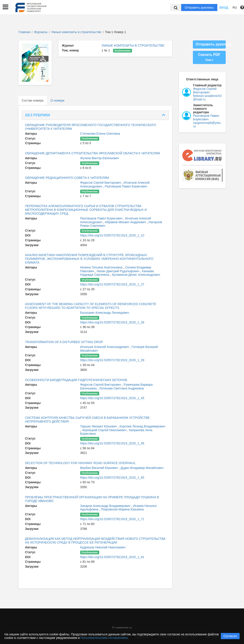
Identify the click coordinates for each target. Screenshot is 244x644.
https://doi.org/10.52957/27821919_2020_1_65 (112, 478)
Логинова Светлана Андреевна (121, 388)
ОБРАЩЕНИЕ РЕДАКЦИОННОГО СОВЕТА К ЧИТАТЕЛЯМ (67, 178)
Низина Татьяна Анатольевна (102, 267)
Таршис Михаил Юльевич (99, 426)
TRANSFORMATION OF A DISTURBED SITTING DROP (64, 342)
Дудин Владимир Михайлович (142, 468)
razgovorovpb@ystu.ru (207, 125)
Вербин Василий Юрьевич (100, 468)
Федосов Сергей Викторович (101, 183)
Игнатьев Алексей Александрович (105, 347)
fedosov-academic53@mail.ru (207, 98)
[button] (6, 7)
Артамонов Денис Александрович (136, 275)
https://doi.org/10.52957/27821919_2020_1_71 (112, 519)
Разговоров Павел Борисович (126, 186)
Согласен (230, 636)
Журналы (41, 32)
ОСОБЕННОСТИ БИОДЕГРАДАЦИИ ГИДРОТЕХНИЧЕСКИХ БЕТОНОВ (76, 380)
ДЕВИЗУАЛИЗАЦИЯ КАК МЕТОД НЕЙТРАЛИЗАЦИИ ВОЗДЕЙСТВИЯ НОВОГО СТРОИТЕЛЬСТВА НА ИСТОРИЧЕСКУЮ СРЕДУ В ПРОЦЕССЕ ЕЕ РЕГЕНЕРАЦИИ (95, 541)
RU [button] (235, 8)
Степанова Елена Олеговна (100, 134)
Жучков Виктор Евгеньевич (100, 158)
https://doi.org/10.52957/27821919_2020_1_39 (112, 360)
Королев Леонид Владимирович (142, 426)
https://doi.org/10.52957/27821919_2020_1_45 (112, 398)
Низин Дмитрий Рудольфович (118, 271)
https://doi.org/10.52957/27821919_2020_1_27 (112, 284)
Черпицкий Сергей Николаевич (104, 430)
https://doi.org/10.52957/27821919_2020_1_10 (112, 235)
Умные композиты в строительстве (77, 32)
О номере (57, 100)
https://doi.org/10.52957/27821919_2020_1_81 (112, 557)
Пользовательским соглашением (104, 638)
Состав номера (33, 100)
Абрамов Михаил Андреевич (126, 222)
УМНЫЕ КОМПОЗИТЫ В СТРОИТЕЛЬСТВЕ (133, 45)
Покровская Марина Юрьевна (122, 509)
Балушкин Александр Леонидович (105, 313)
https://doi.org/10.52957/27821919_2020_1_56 (112, 443)
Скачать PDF (209, 57)
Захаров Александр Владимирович (106, 506)
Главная (24, 32)
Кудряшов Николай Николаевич (103, 547)
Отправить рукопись (199, 8)
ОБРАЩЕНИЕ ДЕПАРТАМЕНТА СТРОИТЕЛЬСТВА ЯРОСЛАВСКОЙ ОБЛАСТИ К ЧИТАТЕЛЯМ (93, 153)
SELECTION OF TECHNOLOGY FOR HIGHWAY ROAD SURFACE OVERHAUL (80, 463)
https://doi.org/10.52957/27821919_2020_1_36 (112, 322)
